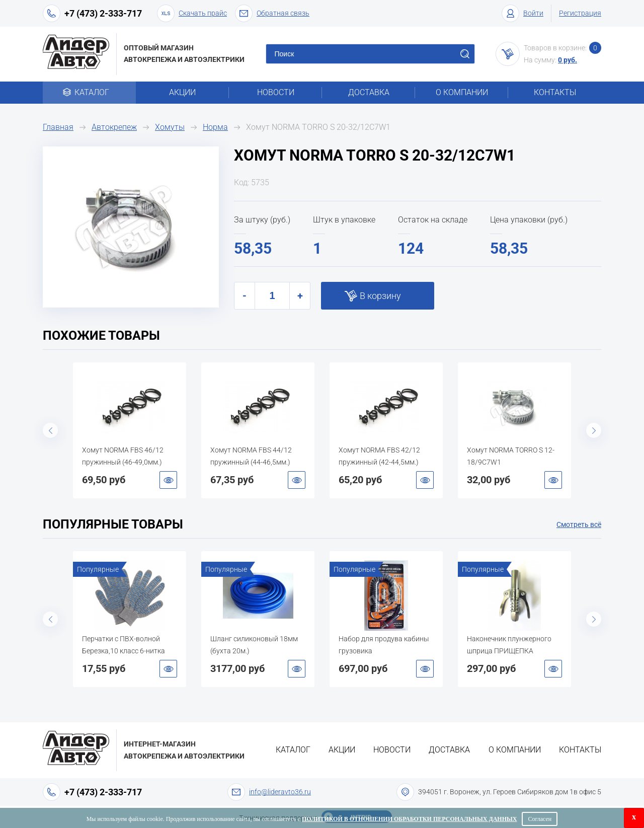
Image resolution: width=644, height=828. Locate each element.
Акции (182, 92)
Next (594, 430)
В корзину (380, 296)
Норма (215, 127)
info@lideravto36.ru (280, 792)
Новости (276, 92)
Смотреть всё (579, 524)
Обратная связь (272, 13)
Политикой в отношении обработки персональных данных (409, 819)
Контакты (555, 92)
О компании (462, 92)
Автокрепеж (114, 127)
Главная (58, 127)
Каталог (89, 92)
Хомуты (170, 127)
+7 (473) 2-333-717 (103, 13)
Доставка (369, 92)
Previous (50, 430)
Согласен (540, 819)
